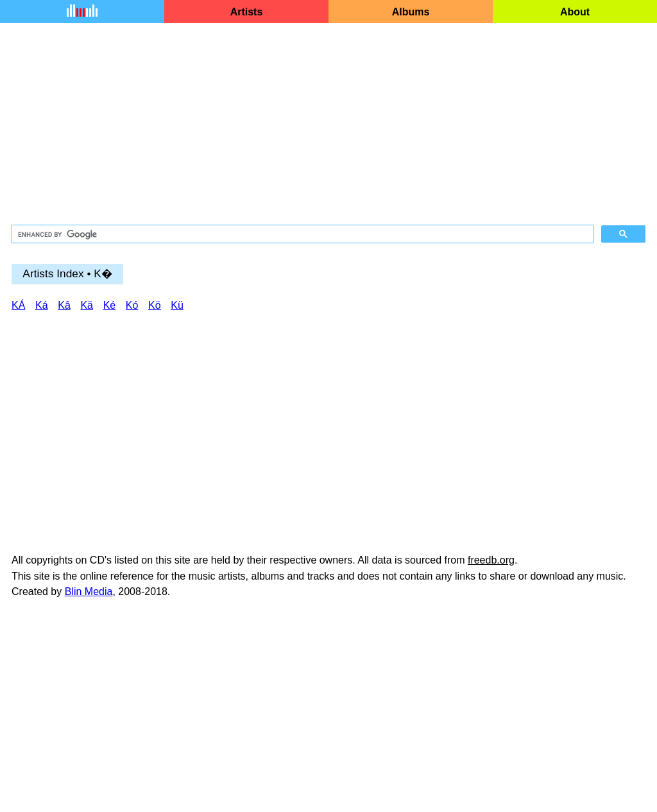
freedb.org (491, 560)
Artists (247, 12)
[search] (301, 234)
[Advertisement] (328, 125)
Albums (411, 12)
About (575, 12)
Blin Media (89, 592)
